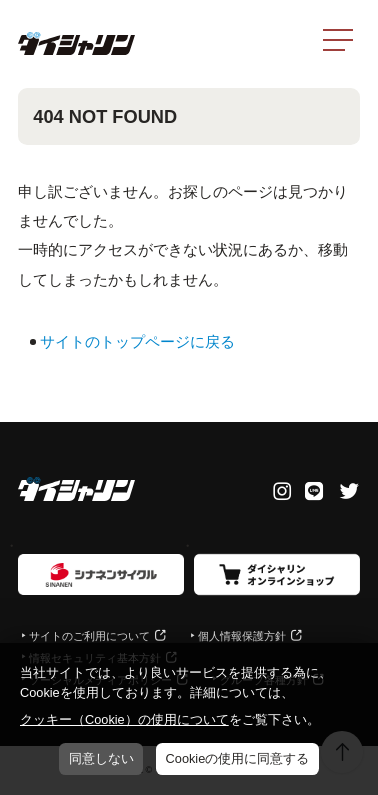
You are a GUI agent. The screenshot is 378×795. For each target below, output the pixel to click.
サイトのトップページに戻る (137, 342)
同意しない (101, 758)
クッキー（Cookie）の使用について (124, 719)
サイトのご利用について (89, 636)
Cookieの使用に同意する (238, 758)
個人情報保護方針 (242, 636)
